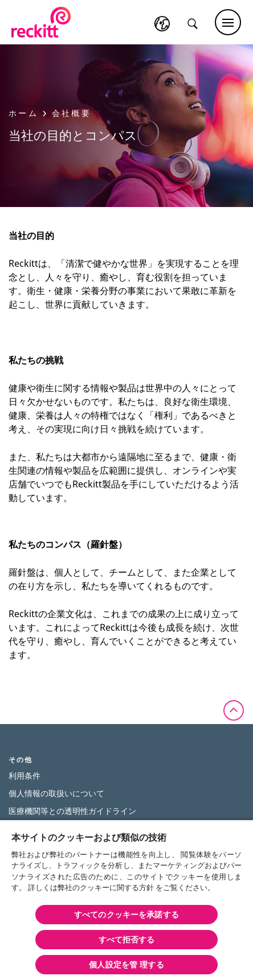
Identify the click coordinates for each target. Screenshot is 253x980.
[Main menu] (228, 22)
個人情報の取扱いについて (56, 793)
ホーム (28, 113)
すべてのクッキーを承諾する (126, 914)
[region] (126, 900)
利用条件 (25, 776)
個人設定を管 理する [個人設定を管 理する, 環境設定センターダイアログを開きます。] (126, 964)
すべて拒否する (127, 939)
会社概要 (72, 113)
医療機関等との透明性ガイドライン (72, 811)
